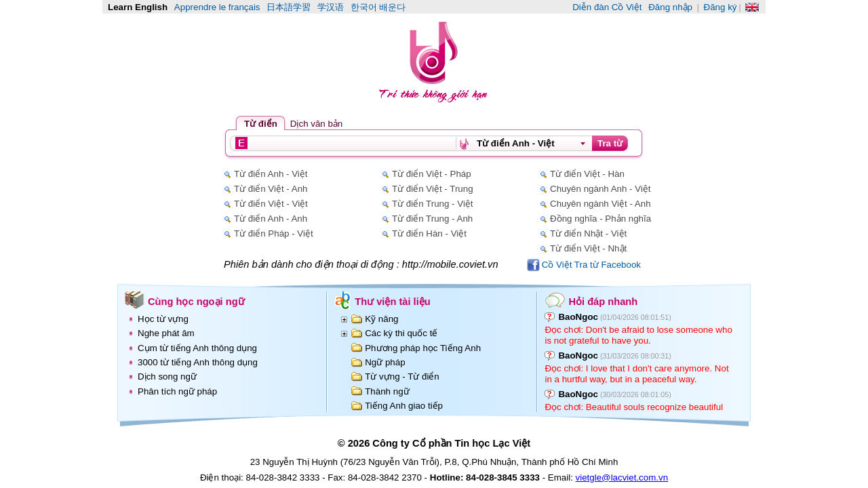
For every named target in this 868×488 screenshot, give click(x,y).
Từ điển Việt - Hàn (587, 174)
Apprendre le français (217, 7)
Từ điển (261, 124)
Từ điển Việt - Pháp (432, 174)
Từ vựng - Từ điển (402, 377)
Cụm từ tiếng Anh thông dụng (197, 348)
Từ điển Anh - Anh (271, 219)
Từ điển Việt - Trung (433, 189)
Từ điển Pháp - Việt (274, 233)
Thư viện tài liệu (393, 302)
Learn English (138, 7)
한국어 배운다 (378, 7)
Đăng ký (721, 7)
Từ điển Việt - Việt (271, 204)
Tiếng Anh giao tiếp (404, 406)
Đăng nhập (670, 7)
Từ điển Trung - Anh (432, 219)
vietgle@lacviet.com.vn (622, 477)
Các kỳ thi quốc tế (401, 333)
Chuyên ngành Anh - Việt (600, 189)
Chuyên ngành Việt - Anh (600, 204)
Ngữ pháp (385, 362)
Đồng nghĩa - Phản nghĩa (600, 219)
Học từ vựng (163, 319)
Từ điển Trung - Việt (433, 204)
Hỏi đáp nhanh (603, 302)
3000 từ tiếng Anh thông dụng (198, 362)
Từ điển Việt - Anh (271, 189)
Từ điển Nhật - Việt (588, 233)
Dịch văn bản (316, 124)
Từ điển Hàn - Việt (429, 233)
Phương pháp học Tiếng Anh (423, 348)
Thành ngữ (387, 391)
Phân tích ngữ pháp (177, 391)
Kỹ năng (381, 319)
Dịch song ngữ (167, 377)
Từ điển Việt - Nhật (588, 248)
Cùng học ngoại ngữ (196, 302)
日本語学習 (289, 7)
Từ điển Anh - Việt (271, 174)
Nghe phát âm (166, 333)
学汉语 (331, 7)
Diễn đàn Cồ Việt (607, 7)
